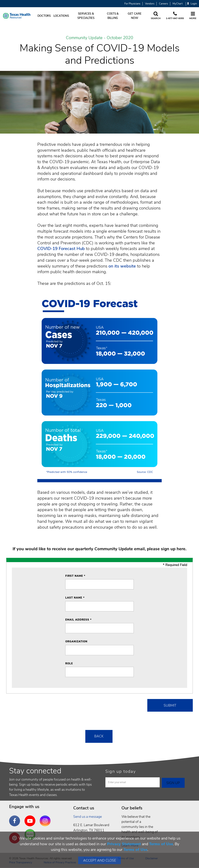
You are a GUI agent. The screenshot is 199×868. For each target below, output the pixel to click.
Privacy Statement (124, 844)
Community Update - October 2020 (99, 38)
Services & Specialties (86, 16)
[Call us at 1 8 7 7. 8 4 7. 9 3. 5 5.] (175, 16)
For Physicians (132, 4)
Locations (61, 16)
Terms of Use (161, 844)
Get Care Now (135, 16)
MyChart (178, 4)
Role (69, 664)
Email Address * (78, 620)
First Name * (75, 576)
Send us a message (88, 817)
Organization (76, 642)
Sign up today (121, 771)
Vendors (150, 4)
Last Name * (75, 598)
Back (99, 736)
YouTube (31, 818)
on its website (122, 266)
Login (192, 4)
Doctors (44, 16)
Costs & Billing (113, 16)
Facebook (16, 818)
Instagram (46, 818)
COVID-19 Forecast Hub (61, 249)
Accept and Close (100, 860)
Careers (163, 4)
